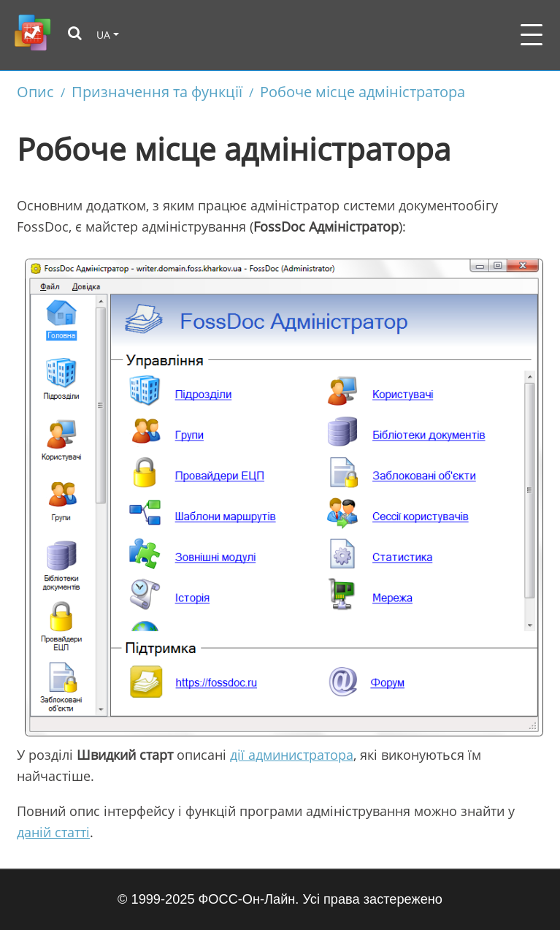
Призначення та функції (157, 91)
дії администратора (292, 755)
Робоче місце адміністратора (363, 91)
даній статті (53, 832)
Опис (35, 91)
